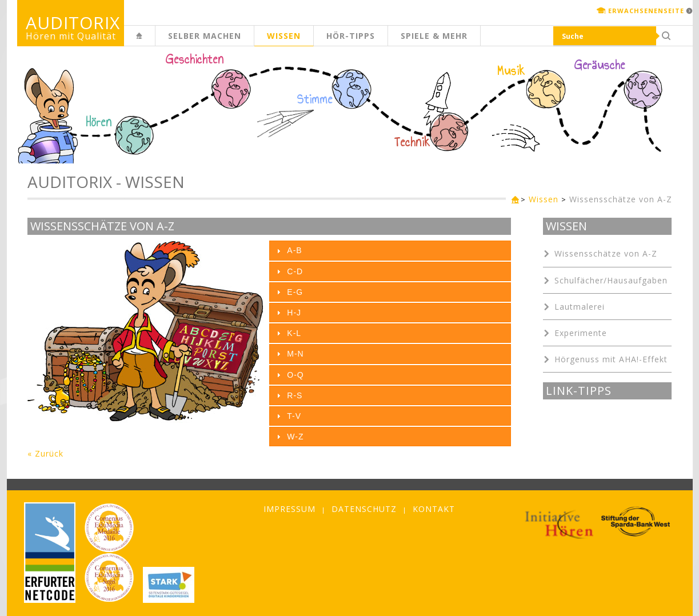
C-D (295, 271)
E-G (295, 292)
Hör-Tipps (351, 36)
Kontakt (434, 509)
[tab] (390, 250)
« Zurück (45, 453)
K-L (294, 333)
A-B (294, 250)
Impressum (289, 509)
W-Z (295, 437)
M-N (295, 354)
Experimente (581, 333)
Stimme (315, 99)
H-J (294, 313)
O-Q (295, 375)
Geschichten (195, 61)
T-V (294, 416)
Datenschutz (364, 509)
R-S (295, 395)
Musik (511, 71)
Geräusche (600, 65)
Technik (412, 142)
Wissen (284, 36)
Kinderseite (155, 42)
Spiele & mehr (434, 36)
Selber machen (205, 36)
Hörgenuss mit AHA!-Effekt (611, 359)
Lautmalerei (580, 307)
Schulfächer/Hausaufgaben (611, 280)
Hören (99, 122)
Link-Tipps (579, 391)
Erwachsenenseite (646, 11)
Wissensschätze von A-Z (621, 199)
